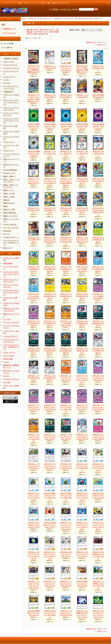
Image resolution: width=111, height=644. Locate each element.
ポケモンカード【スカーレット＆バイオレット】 (11, 102)
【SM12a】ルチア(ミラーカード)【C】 (66, 68)
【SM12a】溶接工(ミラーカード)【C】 (82, 584)
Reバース (6, 234)
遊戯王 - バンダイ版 (10, 216)
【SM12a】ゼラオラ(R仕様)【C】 (82, 296)
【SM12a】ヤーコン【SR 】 (82, 97)
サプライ (6, 362)
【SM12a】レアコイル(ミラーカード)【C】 (82, 437)
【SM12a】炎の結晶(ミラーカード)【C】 (50, 525)
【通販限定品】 (9, 92)
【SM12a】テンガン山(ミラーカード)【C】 (66, 613)
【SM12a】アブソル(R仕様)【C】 (98, 323)
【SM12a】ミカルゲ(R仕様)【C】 (33, 351)
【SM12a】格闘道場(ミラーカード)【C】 (33, 613)
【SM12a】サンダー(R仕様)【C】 (50, 296)
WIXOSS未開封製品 (10, 170)
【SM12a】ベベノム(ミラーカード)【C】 (82, 407)
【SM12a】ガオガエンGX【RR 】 (82, 210)
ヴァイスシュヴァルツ (11, 228)
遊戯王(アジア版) (9, 209)
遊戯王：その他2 (9, 197)
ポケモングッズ (9, 151)
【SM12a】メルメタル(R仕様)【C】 (50, 378)
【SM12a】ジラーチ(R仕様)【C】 (33, 378)
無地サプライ (8, 248)
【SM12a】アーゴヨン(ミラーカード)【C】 (98, 407)
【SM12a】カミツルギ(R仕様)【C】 (50, 269)
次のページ (102, 45)
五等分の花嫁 (8, 359)
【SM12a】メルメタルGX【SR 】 (66, 97)
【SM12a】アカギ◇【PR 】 (98, 154)
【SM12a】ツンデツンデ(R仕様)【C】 (66, 323)
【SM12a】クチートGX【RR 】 (33, 240)
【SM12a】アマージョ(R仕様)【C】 (34, 269)
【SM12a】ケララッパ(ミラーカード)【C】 (66, 466)
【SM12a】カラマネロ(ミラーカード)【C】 (50, 407)
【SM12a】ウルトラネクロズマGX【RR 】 (82, 240)
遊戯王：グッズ (9, 190)
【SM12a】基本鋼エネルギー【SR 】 (33, 154)
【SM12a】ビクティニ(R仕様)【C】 (66, 269)
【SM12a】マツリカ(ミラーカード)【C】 (66, 584)
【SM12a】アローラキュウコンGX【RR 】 (50, 240)
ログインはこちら (10, 33)
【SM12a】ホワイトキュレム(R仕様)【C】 (33, 296)
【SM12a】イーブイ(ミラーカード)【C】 (33, 466)
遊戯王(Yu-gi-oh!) (9, 203)
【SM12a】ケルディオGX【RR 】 (98, 181)
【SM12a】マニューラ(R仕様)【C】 (82, 323)
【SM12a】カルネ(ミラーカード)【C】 (66, 554)
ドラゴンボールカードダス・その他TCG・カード (11, 243)
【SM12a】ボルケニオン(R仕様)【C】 (82, 269)
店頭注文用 (7, 231)
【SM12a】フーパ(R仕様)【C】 (82, 351)
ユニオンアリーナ (9, 77)
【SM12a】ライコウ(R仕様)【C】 (66, 296)
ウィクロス (7, 319)
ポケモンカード (9, 142)
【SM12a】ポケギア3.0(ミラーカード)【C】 (98, 495)
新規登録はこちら (10, 29)
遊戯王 (6, 206)
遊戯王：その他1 (9, 193)
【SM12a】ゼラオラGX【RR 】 (66, 210)
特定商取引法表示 (9, 393)
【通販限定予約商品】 (11, 58)
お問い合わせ (67, 9)
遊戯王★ (6, 200)
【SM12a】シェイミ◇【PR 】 (50, 154)
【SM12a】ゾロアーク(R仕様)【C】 (50, 351)
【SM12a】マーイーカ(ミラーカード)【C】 (33, 407)
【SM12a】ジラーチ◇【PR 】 (66, 154)
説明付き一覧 (91, 42)
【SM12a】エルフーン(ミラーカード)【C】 (98, 437)
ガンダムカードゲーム (11, 68)
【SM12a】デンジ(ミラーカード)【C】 (50, 584)
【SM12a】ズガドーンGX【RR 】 (82, 181)
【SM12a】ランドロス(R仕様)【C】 (50, 323)
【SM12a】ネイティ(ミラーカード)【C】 (98, 378)
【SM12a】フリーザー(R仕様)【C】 (98, 269)
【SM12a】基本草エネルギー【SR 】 (33, 126)
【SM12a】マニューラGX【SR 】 (50, 97)
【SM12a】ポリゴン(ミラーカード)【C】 (50, 466)
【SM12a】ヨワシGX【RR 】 (33, 210)
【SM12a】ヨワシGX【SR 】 (98, 68)
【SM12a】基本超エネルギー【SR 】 (98, 126)
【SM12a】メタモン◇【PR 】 (82, 154)
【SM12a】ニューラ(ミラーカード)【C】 (50, 437)
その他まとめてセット (11, 237)
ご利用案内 (55, 9)
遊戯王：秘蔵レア (9, 176)
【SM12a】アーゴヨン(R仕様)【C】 (34, 323)
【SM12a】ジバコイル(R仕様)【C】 (98, 351)
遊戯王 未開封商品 (10, 213)
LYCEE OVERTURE (10, 224)
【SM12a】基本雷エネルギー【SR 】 (82, 126)
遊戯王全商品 (8, 263)
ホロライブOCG (9, 62)
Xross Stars (7, 83)
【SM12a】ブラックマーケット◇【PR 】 (33, 181)
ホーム (24, 19)
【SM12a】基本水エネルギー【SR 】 (66, 126)
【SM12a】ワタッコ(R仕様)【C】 (98, 240)
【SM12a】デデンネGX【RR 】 (50, 210)
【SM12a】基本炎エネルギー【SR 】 (50, 126)
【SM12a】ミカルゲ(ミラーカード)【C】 (66, 437)
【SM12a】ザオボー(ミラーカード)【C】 (82, 554)
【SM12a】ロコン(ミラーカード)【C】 (66, 378)
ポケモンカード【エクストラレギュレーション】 (11, 121)
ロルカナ (6, 80)
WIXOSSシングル (9, 173)
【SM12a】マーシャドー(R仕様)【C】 (98, 296)
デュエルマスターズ (10, 65)
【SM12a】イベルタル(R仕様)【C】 (66, 351)
